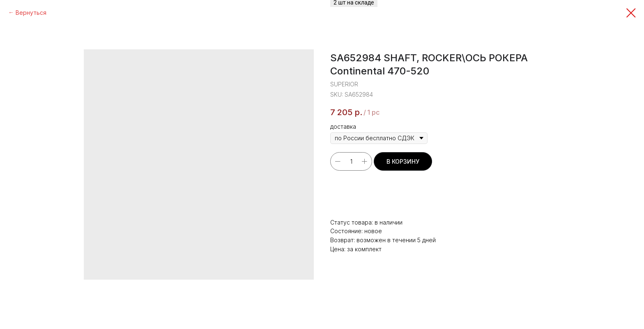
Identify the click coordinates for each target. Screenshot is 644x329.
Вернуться (31, 13)
